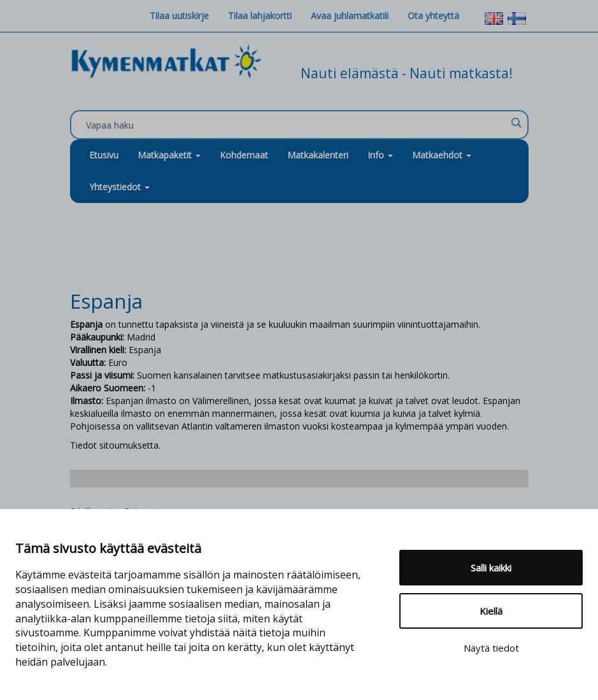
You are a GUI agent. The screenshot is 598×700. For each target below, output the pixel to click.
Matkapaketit (169, 155)
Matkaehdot (442, 155)
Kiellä (491, 611)
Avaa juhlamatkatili (350, 16)
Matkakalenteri (318, 155)
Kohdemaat (244, 155)
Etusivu (104, 155)
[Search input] (296, 125)
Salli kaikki (491, 568)
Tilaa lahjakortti (260, 16)
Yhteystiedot (119, 187)
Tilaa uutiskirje (179, 16)
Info (380, 155)
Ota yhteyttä (433, 16)
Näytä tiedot (491, 648)
